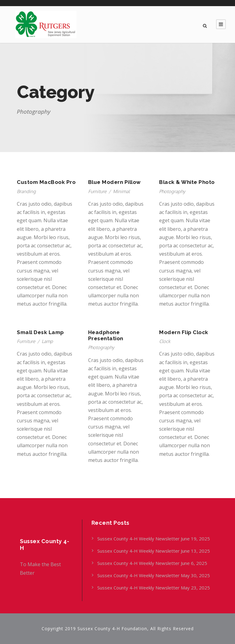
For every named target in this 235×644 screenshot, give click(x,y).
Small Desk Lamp (40, 332)
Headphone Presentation (106, 335)
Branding (26, 191)
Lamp (47, 341)
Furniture (97, 191)
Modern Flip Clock (184, 332)
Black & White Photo (187, 182)
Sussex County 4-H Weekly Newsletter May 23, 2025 (154, 588)
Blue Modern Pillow (114, 182)
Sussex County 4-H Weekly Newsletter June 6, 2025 (153, 563)
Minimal (121, 191)
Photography (172, 191)
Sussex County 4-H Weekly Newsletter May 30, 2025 (154, 575)
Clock (165, 341)
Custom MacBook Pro (46, 182)
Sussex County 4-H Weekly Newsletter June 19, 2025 (154, 539)
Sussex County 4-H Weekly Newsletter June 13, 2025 (154, 551)
